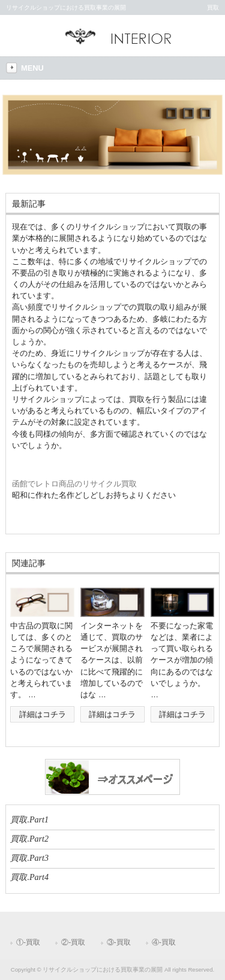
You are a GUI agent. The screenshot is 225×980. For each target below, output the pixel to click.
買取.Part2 (29, 839)
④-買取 (164, 942)
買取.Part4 (29, 877)
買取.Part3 (29, 858)
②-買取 (73, 942)
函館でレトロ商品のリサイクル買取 (74, 484)
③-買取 (119, 942)
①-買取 (28, 942)
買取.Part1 (29, 819)
